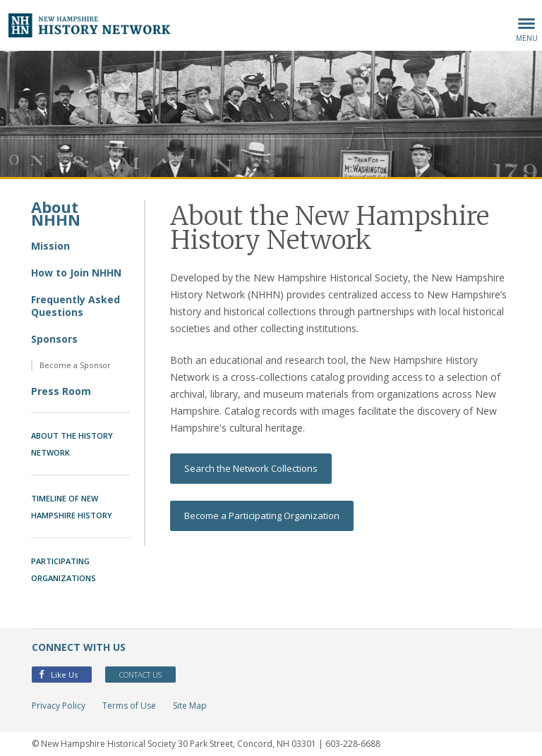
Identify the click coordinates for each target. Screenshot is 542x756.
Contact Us (140, 675)
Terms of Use (129, 706)
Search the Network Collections (251, 468)
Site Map (190, 706)
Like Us (58, 675)
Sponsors (54, 339)
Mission (50, 246)
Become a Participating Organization (262, 516)
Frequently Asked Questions (76, 306)
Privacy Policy (59, 706)
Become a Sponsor (75, 365)
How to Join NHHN (76, 273)
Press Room (61, 391)
